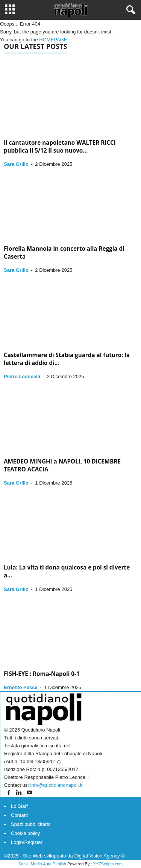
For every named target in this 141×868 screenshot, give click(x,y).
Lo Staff (19, 806)
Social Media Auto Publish (42, 864)
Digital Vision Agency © (99, 856)
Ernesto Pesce (21, 687)
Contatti (19, 815)
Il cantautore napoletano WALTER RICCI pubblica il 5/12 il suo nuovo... (60, 146)
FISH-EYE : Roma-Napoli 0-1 (42, 674)
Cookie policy (25, 833)
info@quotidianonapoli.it (56, 785)
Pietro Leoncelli (22, 376)
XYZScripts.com (108, 864)
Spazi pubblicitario (31, 824)
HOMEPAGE (53, 40)
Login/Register (27, 842)
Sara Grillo (16, 164)
